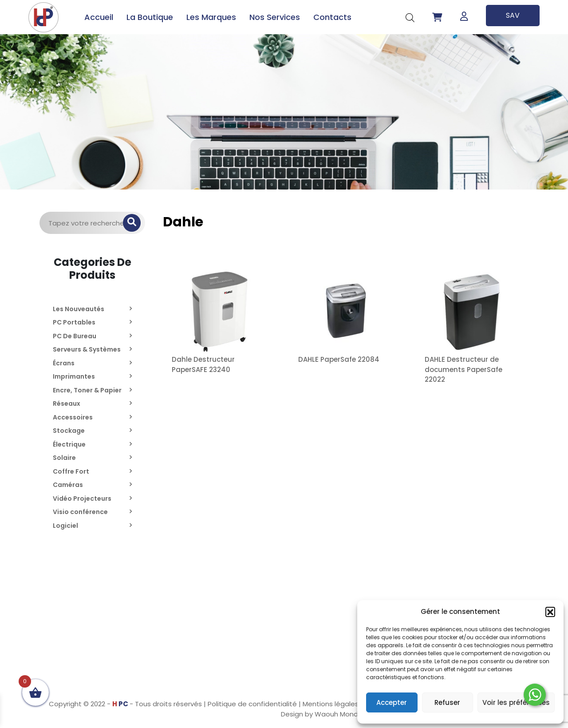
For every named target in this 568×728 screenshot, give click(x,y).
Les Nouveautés (79, 309)
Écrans (64, 363)
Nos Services (275, 17)
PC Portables (74, 322)
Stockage (69, 431)
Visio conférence (80, 512)
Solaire (64, 458)
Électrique (69, 444)
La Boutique (150, 17)
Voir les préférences (516, 702)
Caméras (68, 485)
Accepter (392, 702)
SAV (513, 15)
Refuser (447, 702)
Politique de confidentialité (252, 704)
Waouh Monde (339, 714)
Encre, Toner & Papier (87, 390)
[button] (550, 612)
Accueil (99, 17)
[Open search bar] (410, 17)
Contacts (332, 17)
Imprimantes (74, 376)
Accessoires (73, 417)
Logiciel (65, 526)
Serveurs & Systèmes (87, 349)
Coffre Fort (71, 471)
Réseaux (67, 404)
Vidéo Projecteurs (82, 499)
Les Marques (211, 17)
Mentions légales (331, 704)
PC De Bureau (75, 336)
